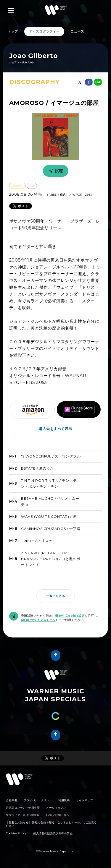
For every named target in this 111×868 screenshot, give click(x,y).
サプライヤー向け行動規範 (23, 815)
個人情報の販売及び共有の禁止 (53, 833)
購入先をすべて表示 (55, 429)
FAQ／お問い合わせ (59, 815)
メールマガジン (56, 808)
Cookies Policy (16, 833)
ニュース (77, 31)
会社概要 (12, 800)
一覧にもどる (55, 596)
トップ (13, 31)
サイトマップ (85, 800)
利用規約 (64, 800)
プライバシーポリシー (38, 800)
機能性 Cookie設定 (70, 616)
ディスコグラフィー (44, 31)
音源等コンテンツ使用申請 (23, 808)
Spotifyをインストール (38, 620)
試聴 (55, 171)
